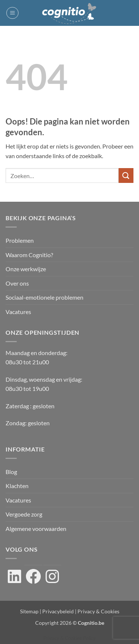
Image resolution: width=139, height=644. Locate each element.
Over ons (17, 283)
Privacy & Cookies (98, 611)
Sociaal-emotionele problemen (44, 297)
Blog (11, 472)
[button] (12, 13)
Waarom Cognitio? (29, 255)
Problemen (20, 240)
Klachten (17, 486)
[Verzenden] (126, 175)
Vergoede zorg (24, 514)
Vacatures (18, 312)
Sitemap (29, 611)
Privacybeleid (58, 611)
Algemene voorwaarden (36, 529)
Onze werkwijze (26, 269)
